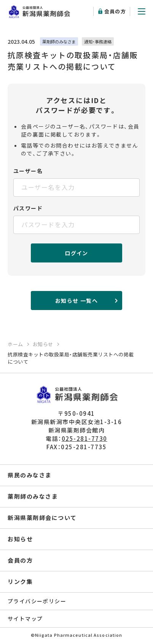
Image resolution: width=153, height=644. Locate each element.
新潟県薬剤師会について (42, 518)
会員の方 (115, 11)
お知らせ (20, 539)
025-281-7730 (84, 438)
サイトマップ (25, 619)
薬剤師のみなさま (33, 496)
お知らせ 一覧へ (76, 301)
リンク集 (20, 581)
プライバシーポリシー (37, 601)
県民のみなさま (30, 475)
